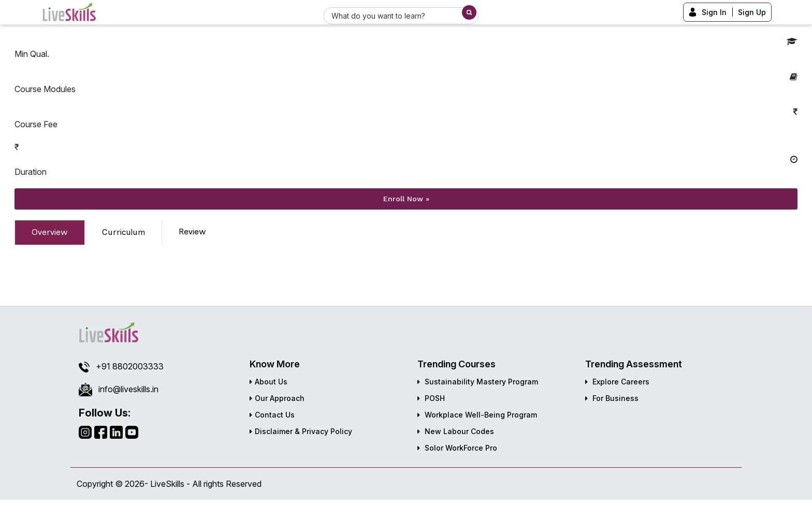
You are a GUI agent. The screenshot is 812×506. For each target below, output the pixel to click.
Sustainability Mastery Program (478, 382)
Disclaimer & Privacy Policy (301, 431)
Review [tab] (192, 232)
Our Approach (277, 398)
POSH (431, 398)
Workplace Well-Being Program (477, 415)
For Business (612, 398)
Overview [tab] (50, 232)
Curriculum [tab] (124, 232)
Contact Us (272, 415)
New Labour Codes (456, 431)
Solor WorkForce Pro (457, 448)
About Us (269, 382)
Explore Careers (617, 382)
